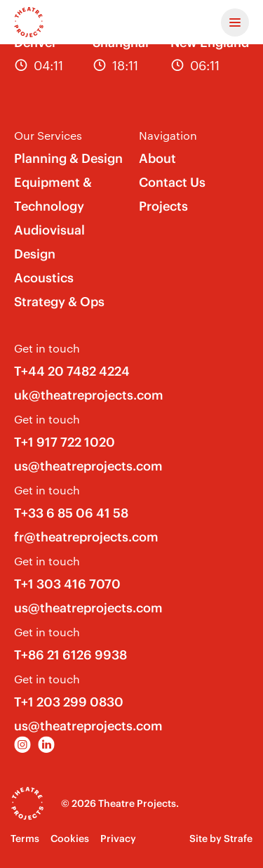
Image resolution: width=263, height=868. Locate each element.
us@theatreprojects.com (88, 466)
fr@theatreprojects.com (86, 537)
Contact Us (172, 182)
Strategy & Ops (59, 302)
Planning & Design (68, 158)
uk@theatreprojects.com (89, 395)
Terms (25, 839)
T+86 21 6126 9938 (70, 655)
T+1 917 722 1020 (65, 442)
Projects (163, 206)
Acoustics (44, 278)
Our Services (48, 135)
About (157, 158)
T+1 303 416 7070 (67, 584)
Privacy (118, 839)
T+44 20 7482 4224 (72, 371)
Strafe (238, 839)
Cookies (70, 839)
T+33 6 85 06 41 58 (71, 513)
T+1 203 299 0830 (69, 702)
